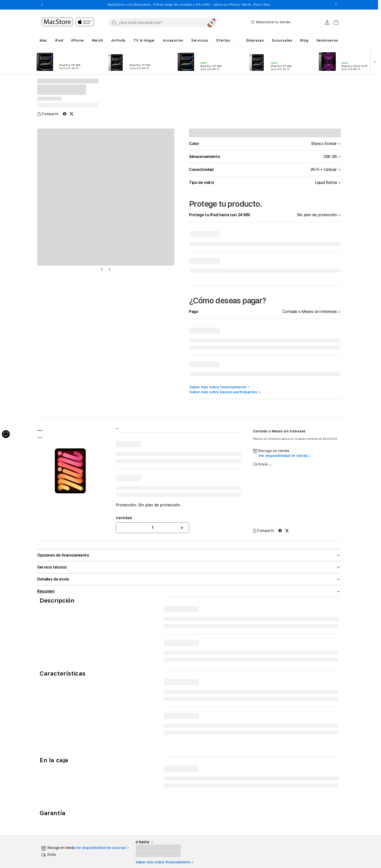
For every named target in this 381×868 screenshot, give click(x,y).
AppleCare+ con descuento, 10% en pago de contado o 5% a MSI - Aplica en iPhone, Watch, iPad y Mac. (189, 5)
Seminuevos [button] (327, 40)
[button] (42, 5)
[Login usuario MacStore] (327, 23)
